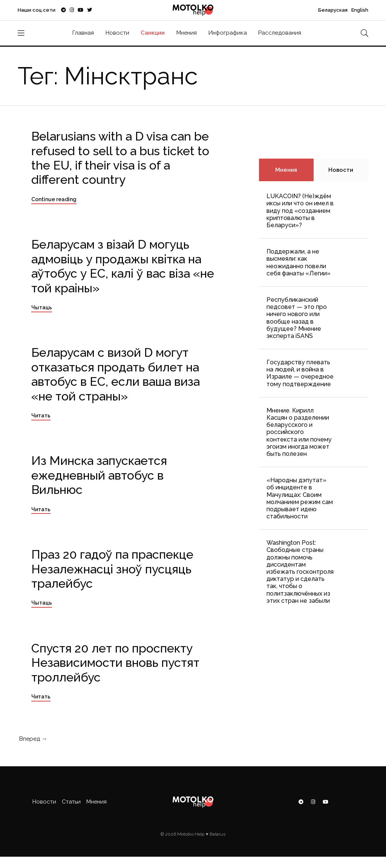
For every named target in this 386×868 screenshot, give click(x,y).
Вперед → (32, 739)
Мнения (187, 33)
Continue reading (54, 199)
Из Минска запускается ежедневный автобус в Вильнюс (99, 475)
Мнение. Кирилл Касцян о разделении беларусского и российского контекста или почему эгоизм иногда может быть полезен (299, 432)
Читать (41, 416)
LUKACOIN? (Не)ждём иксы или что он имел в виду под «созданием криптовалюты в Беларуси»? (300, 211)
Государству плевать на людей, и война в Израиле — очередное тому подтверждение (300, 373)
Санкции (153, 33)
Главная (83, 33)
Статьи (71, 802)
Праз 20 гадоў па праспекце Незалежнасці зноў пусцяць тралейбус (112, 569)
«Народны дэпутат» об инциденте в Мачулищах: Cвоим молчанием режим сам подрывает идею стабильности (300, 498)
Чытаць (42, 307)
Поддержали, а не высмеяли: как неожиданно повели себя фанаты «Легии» (299, 262)
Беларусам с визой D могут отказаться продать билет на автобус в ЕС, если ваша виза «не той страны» (116, 374)
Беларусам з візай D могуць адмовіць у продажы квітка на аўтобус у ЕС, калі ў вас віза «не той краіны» (123, 266)
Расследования (280, 33)
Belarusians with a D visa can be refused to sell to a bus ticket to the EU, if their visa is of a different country (120, 158)
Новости (117, 33)
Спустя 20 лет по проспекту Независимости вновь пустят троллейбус (115, 663)
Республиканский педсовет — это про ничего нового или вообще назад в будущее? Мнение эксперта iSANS (297, 318)
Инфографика (228, 33)
